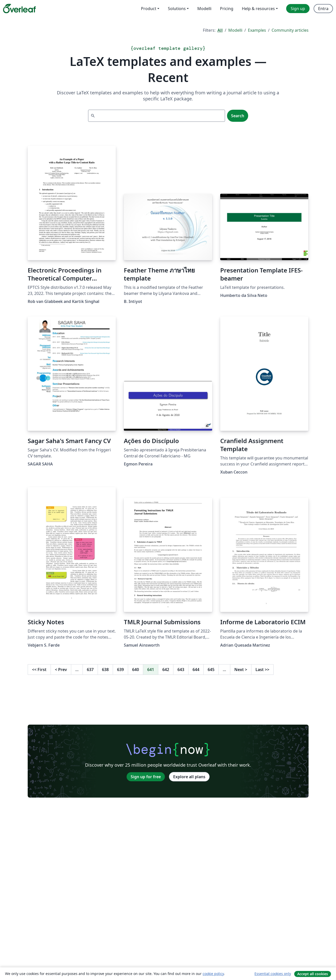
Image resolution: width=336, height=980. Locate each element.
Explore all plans (189, 777)
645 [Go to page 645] (211, 670)
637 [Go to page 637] (90, 670)
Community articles (290, 30)
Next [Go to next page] (241, 670)
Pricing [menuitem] (227, 9)
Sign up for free (146, 777)
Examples (257, 30)
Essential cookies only (273, 974)
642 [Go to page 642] (166, 670)
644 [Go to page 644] (196, 670)
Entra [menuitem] (323, 9)
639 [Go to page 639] (120, 670)
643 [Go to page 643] (181, 670)
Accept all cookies (313, 974)
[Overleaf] (19, 9)
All (220, 30)
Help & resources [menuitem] (258, 9)
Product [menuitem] (149, 9)
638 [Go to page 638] (105, 670)
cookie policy (213, 974)
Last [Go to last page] (262, 670)
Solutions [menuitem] (177, 9)
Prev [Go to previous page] (61, 670)
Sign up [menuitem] (298, 9)
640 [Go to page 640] (136, 670)
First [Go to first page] (39, 670)
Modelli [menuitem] (204, 9)
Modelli (235, 30)
